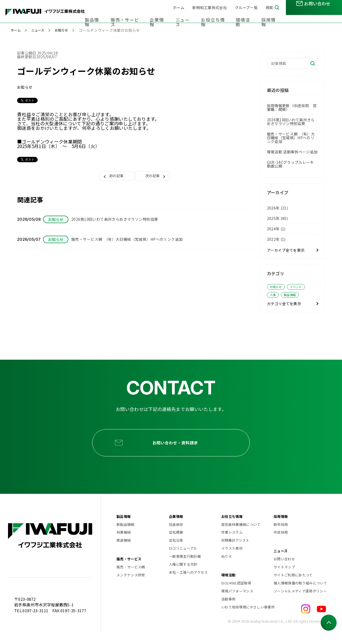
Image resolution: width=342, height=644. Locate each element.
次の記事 (152, 177)
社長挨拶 (176, 536)
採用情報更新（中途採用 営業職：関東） (292, 107)
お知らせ (66, 30)
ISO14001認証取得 (236, 595)
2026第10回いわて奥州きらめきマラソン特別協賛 (291, 122)
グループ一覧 (246, 7)
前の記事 (116, 177)
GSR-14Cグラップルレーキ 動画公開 (290, 164)
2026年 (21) (277, 208)
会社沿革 (176, 552)
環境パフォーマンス (237, 603)
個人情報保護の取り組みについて (300, 595)
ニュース (190, 16)
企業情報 (165, 16)
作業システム (232, 544)
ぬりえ (227, 568)
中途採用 (281, 544)
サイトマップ (284, 579)
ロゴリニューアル (183, 560)
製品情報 (104, 16)
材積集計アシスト (235, 552)
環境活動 (246, 16)
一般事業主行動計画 (185, 568)
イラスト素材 (232, 560)
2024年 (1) (276, 229)
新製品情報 (125, 536)
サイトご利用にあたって (293, 587)
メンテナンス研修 (131, 587)
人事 (274, 295)
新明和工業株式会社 (210, 7)
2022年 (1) (276, 239)
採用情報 (271, 16)
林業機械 (124, 544)
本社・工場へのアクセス (188, 584)
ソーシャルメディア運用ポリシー (300, 603)
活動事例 (228, 611)
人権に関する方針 (183, 576)
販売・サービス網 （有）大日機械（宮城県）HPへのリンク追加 (291, 138)
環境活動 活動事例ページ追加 (292, 152)
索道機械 (124, 552)
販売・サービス (135, 16)
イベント (299, 287)
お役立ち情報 (218, 16)
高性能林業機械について (241, 536)
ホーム (179, 7)
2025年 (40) (277, 218)
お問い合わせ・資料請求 (178, 449)
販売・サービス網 (131, 579)
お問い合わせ (284, 571)
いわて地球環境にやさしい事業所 (247, 619)
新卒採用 (281, 536)
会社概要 (176, 544)
